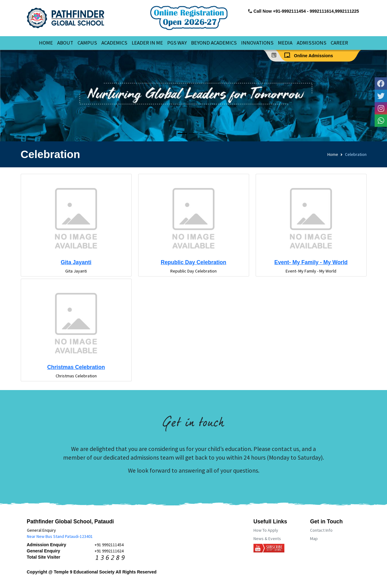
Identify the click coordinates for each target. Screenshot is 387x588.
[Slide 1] (182, 133)
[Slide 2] (193, 133)
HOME (46, 43)
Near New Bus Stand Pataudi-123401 (60, 536)
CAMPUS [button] (87, 43)
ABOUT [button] (65, 43)
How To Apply (266, 530)
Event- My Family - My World (311, 262)
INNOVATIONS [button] (257, 43)
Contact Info (321, 530)
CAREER (339, 43)
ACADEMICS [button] (114, 43)
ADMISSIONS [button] (312, 43)
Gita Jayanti (76, 262)
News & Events (267, 539)
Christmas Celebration (76, 367)
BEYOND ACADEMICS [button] (214, 43)
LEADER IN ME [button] (147, 43)
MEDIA (285, 43)
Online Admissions (310, 55)
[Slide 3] (205, 133)
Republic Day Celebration (193, 262)
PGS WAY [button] (177, 43)
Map (314, 539)
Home (333, 154)
